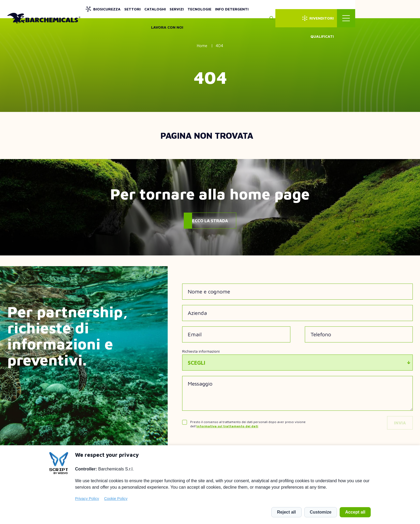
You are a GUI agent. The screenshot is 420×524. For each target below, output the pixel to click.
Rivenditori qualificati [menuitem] (374, 9)
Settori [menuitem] (178, 9)
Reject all (286, 512)
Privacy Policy (87, 499)
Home (202, 46)
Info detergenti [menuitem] (278, 9)
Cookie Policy (116, 499)
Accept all (355, 512)
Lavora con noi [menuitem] (314, 9)
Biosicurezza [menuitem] (153, 9)
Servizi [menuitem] (222, 9)
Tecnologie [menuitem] (245, 9)
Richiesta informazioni (201, 351)
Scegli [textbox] (196, 363)
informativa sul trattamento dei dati (227, 426)
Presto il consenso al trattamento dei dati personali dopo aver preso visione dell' (248, 424)
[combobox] (297, 363)
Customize (321, 512)
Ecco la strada (210, 221)
